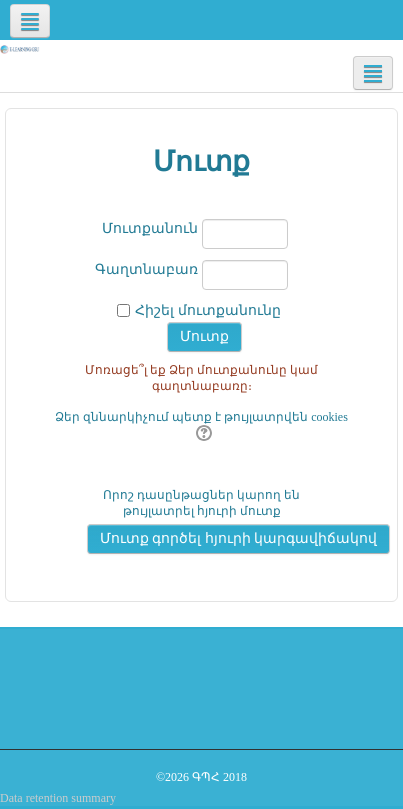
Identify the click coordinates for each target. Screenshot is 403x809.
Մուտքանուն (150, 228)
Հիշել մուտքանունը (208, 310)
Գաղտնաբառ (146, 269)
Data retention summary (58, 798)
